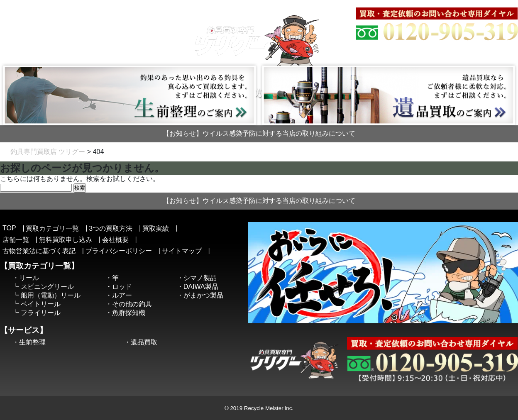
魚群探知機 (129, 313)
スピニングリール (47, 287)
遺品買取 (144, 342)
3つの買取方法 (111, 228)
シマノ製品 (200, 278)
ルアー (122, 295)
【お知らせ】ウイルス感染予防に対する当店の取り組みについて (259, 133)
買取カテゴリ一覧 (52, 228)
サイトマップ (408, 3)
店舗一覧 (16, 240)
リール (29, 278)
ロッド (122, 287)
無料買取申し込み (66, 240)
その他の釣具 (132, 304)
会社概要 (371, 3)
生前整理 (32, 342)
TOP (9, 228)
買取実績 (156, 228)
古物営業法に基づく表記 (466, 3)
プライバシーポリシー (119, 251)
